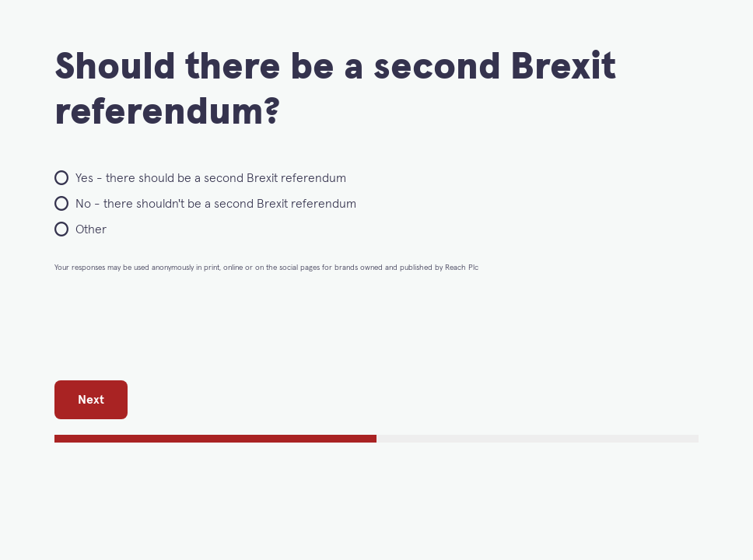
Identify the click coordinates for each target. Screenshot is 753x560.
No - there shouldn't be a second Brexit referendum (216, 204)
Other (91, 229)
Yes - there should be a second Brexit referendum (211, 178)
